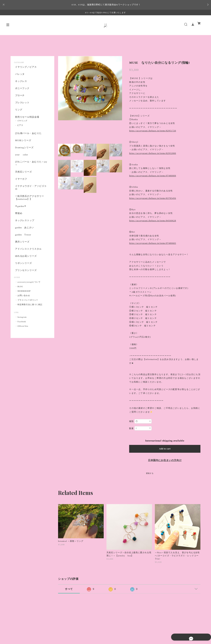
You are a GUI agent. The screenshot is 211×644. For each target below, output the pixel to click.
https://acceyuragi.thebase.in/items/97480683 (153, 243)
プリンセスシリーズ (26, 297)
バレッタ (19, 75)
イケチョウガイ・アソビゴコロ (30, 203)
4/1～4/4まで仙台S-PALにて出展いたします (106, 12)
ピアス (20, 133)
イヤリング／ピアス (26, 67)
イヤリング (22, 129)
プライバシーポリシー (28, 327)
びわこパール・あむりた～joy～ (30, 175)
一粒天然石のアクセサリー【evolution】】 (30, 214)
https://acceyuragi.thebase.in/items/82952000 (153, 153)
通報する (150, 473)
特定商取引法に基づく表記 (30, 332)
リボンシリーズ (23, 288)
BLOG (20, 314)
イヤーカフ (21, 193)
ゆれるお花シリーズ (26, 280)
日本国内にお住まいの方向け (165, 460)
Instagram (22, 344)
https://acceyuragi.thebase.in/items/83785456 (153, 198)
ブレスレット (22, 108)
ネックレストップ (24, 240)
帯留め (18, 232)
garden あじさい (24, 248)
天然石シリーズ (23, 185)
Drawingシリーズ (24, 158)
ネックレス (21, 84)
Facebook (22, 349)
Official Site (23, 353)
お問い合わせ (24, 323)
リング (18, 116)
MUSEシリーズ (23, 150)
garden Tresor (23, 256)
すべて (69, 589)
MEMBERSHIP (24, 318)
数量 (131, 428)
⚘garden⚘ (20, 223)
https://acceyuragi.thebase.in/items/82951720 (153, 131)
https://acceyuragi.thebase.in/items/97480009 (153, 176)
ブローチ (19, 100)
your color (21, 166)
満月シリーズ (22, 264)
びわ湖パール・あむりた (28, 142)
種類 (131, 421)
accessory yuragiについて (29, 309)
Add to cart (165, 449)
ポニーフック (22, 92)
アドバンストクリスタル (28, 272)
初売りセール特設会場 (27, 124)
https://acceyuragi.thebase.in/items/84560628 (153, 221)
